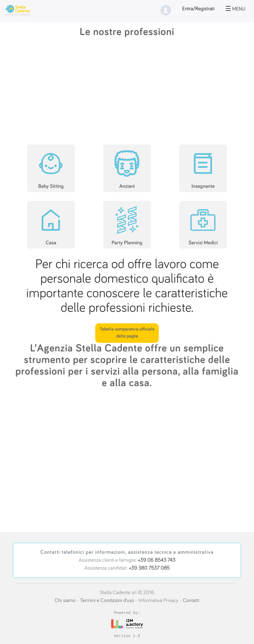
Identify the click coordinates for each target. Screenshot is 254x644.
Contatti (191, 601)
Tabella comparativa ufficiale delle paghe (127, 333)
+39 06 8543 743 (157, 560)
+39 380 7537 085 (149, 568)
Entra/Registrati (198, 9)
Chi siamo (65, 601)
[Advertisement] (127, 92)
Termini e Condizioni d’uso (107, 601)
